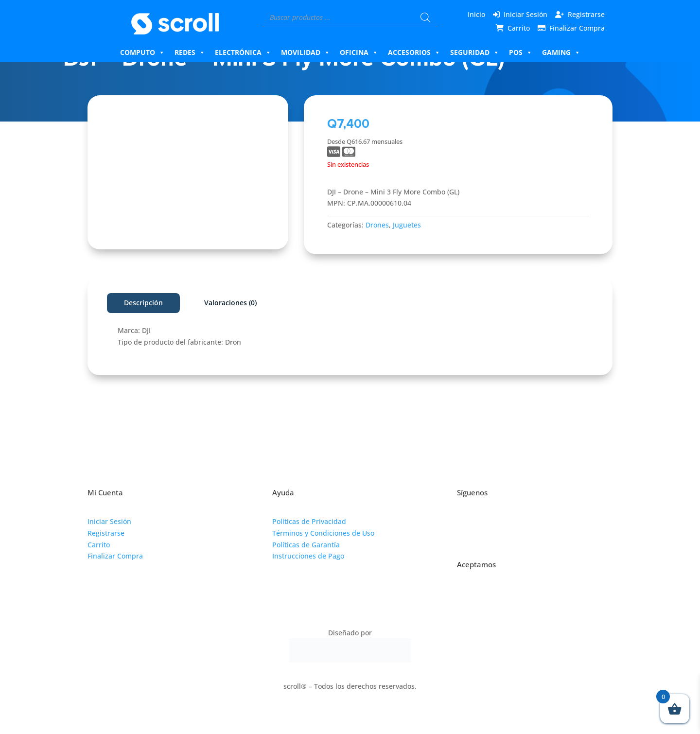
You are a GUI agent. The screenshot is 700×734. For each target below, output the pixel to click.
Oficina (359, 52)
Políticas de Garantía (306, 545)
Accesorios (414, 52)
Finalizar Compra (577, 28)
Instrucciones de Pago (308, 556)
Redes (190, 52)
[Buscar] (425, 17)
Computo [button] (142, 52)
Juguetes (407, 225)
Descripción (143, 303)
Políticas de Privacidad (309, 521)
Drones (377, 225)
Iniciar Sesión (525, 14)
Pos (521, 52)
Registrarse (586, 14)
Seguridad (475, 52)
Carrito (519, 28)
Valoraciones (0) (230, 303)
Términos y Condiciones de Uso (323, 533)
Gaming (561, 52)
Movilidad (306, 52)
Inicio (476, 14)
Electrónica (243, 52)
